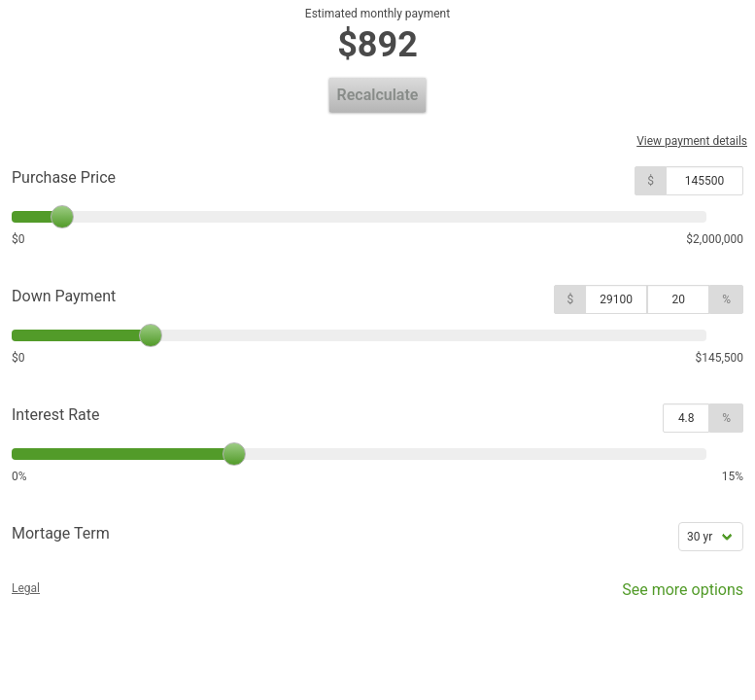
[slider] (62, 217)
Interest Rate (55, 415)
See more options (669, 595)
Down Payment (64, 296)
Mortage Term (61, 533)
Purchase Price (64, 177)
